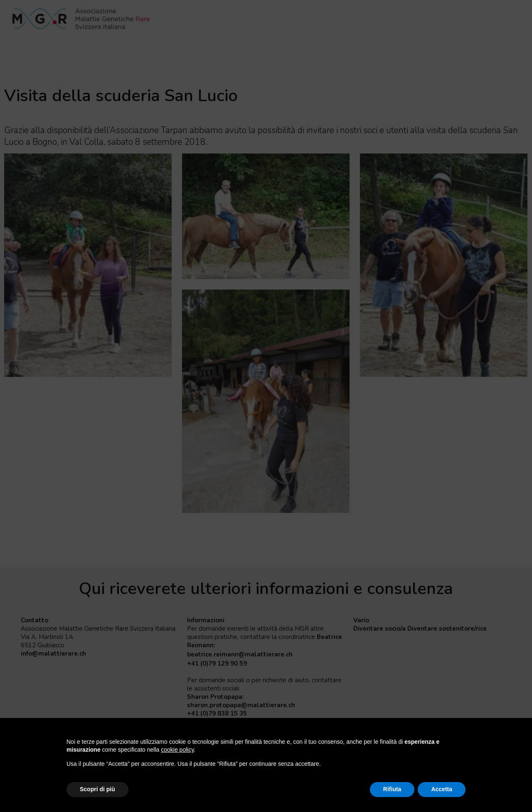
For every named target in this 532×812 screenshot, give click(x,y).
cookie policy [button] (177, 750)
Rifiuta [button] (392, 789)
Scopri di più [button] (97, 789)
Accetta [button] (442, 789)
